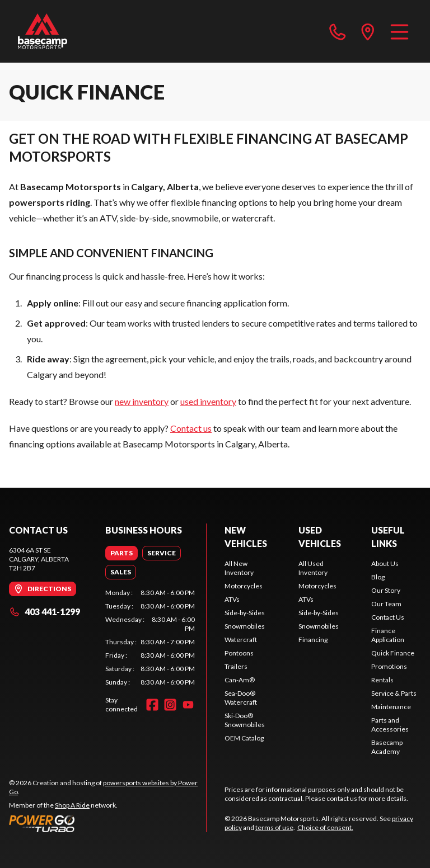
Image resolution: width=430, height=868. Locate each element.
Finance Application (388, 635)
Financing (313, 640)
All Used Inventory (313, 568)
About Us (385, 563)
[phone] (338, 31)
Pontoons (239, 653)
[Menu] (399, 31)
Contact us (191, 428)
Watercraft (241, 640)
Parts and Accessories (390, 725)
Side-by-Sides (245, 613)
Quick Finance (393, 653)
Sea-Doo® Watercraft (241, 698)
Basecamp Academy (387, 747)
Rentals (382, 680)
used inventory (208, 401)
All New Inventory (239, 568)
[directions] (368, 31)
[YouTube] (188, 705)
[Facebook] (152, 705)
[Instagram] (170, 705)
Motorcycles (244, 586)
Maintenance (391, 707)
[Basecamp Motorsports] (43, 31)
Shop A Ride (72, 805)
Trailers (236, 666)
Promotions (389, 666)
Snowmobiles (245, 626)
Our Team (386, 604)
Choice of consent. (325, 827)
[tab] (121, 553)
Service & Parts (394, 693)
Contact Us (388, 617)
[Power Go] (107, 823)
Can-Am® (240, 680)
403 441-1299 (45, 612)
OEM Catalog (244, 738)
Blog (378, 577)
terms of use (274, 827)
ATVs (232, 599)
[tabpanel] (150, 638)
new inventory (142, 401)
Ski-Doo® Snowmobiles (245, 720)
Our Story (386, 590)
